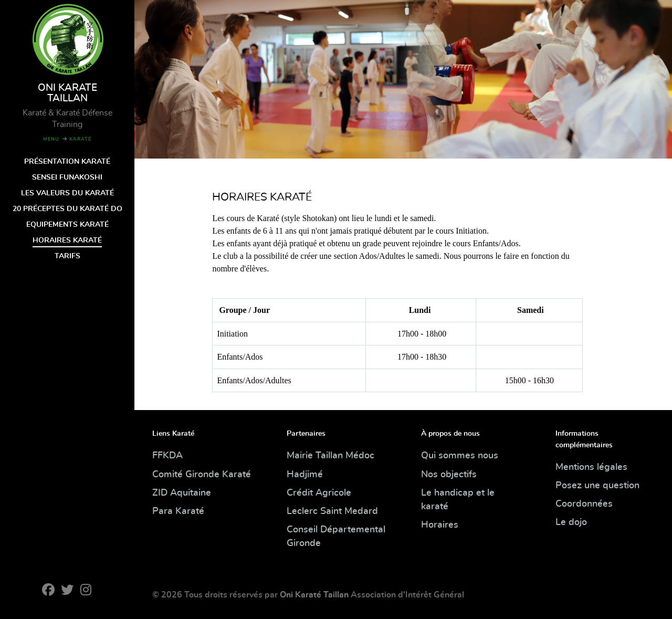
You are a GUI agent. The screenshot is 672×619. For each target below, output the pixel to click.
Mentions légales (591, 467)
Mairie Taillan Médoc (330, 456)
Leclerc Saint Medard (332, 511)
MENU (51, 139)
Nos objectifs (449, 475)
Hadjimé (305, 475)
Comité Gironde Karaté (202, 475)
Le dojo (571, 522)
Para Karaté (178, 511)
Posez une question (597, 486)
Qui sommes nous (460, 456)
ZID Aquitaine (182, 493)
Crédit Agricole (319, 493)
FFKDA (167, 456)
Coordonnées (584, 504)
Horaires (440, 525)
